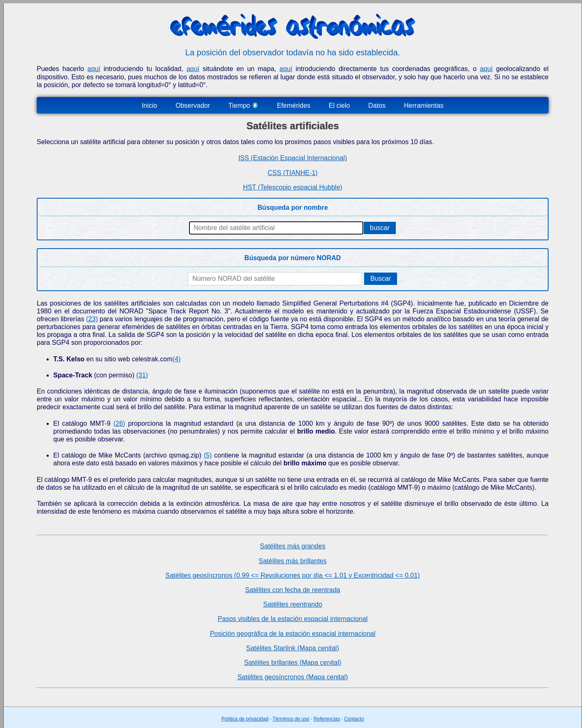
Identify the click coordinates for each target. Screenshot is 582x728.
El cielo (339, 106)
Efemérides (294, 106)
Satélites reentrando (292, 604)
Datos (377, 106)
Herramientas (424, 106)
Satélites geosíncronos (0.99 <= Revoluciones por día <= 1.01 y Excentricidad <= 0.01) (293, 575)
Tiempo (243, 106)
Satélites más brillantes (293, 561)
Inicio (149, 106)
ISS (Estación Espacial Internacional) (292, 158)
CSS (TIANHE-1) (293, 173)
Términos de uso (291, 719)
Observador (193, 106)
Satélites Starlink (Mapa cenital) (293, 648)
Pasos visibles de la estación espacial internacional (293, 619)
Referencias (327, 719)
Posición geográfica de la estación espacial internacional (292, 634)
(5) (208, 455)
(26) (119, 423)
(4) (177, 359)
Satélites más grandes (293, 546)
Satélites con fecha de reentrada (293, 590)
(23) (92, 319)
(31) (142, 375)
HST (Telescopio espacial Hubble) (293, 187)
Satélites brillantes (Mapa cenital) (293, 663)
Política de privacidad (245, 719)
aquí (94, 69)
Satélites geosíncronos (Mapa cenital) (293, 677)
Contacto (354, 719)
